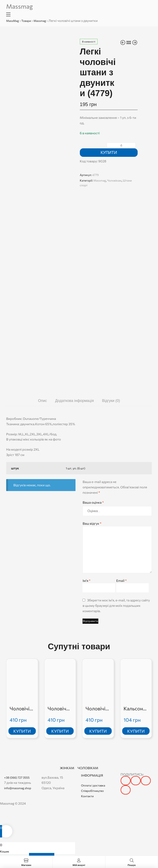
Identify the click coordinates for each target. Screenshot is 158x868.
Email (121, 580)
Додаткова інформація (74, 401)
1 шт (69, 468)
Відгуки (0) (111, 401)
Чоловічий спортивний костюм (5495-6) (60, 709)
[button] (126, 781)
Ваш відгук (92, 523)
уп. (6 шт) (79, 468)
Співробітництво (92, 791)
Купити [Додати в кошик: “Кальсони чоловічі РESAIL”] (136, 731)
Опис (42, 401)
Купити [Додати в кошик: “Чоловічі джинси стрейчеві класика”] (98, 731)
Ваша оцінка (93, 502)
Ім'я (86, 580)
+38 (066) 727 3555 (17, 778)
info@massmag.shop (18, 788)
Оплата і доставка (93, 785)
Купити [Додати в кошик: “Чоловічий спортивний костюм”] (60, 731)
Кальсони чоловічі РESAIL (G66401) (135, 709)
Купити (109, 152)
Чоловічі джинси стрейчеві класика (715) (97, 709)
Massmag (20, 6)
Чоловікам (114, 180)
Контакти (87, 796)
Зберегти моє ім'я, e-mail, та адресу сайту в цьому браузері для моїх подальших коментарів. (116, 605)
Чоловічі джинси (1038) (20, 709)
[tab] (42, 401)
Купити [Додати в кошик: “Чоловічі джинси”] (22, 731)
